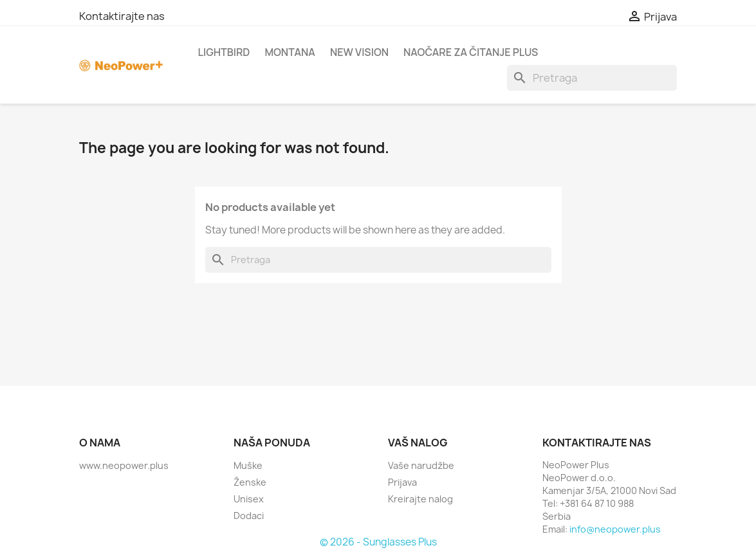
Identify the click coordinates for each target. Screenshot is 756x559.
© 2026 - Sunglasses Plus (378, 542)
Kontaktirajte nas (122, 16)
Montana (290, 52)
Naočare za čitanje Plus (471, 52)
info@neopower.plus (615, 529)
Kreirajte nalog (420, 499)
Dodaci (249, 516)
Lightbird (224, 52)
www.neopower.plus (124, 465)
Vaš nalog (418, 443)
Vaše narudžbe (421, 465)
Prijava (402, 482)
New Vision (359, 52)
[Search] (592, 78)
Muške (248, 465)
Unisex (249, 499)
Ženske (250, 482)
